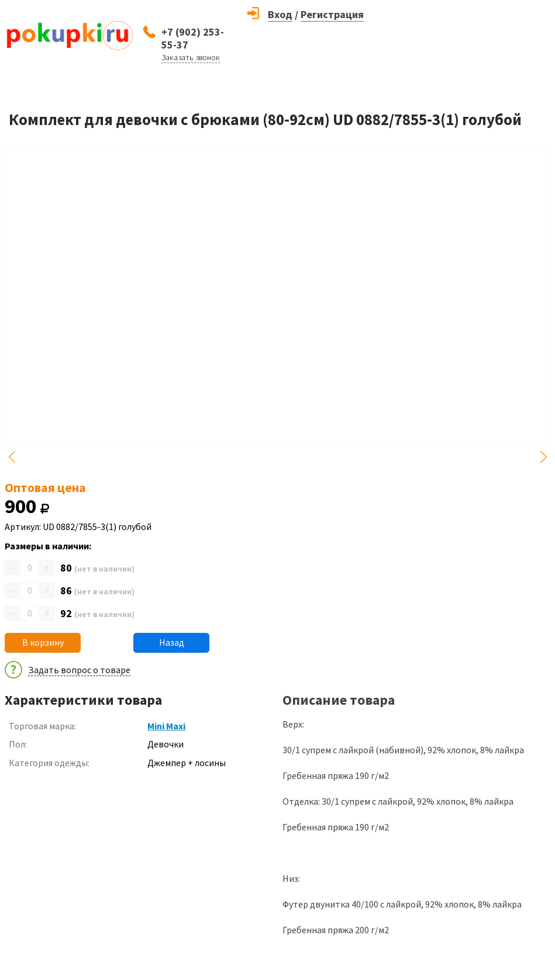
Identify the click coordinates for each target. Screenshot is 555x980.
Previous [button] (12, 457)
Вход (280, 14)
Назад (172, 642)
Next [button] (543, 457)
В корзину (43, 642)
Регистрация (332, 14)
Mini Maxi (166, 726)
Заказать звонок (191, 57)
